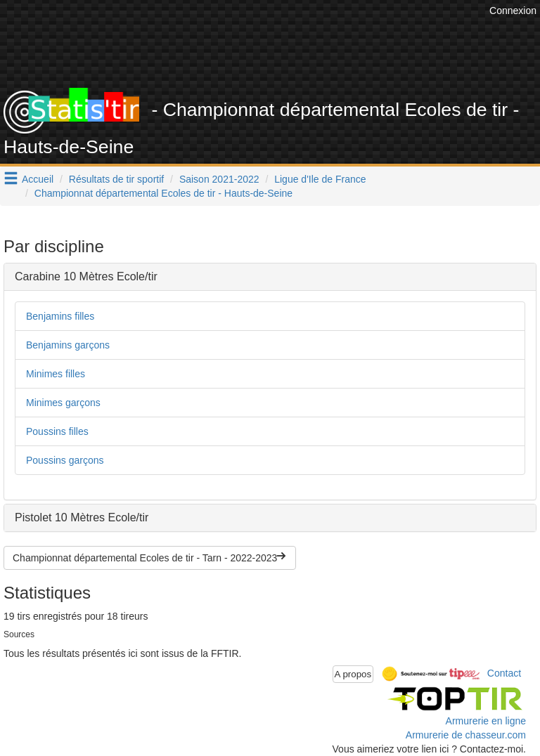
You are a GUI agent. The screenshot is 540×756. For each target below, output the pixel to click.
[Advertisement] (281, 53)
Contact (504, 673)
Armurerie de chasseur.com (466, 735)
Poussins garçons (65, 460)
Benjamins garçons (68, 345)
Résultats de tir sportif (116, 179)
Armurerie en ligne (486, 721)
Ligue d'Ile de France (320, 179)
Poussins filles (57, 431)
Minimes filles (56, 374)
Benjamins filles (60, 316)
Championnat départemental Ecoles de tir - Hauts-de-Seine (163, 193)
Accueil (38, 179)
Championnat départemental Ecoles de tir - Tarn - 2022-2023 (150, 558)
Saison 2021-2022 (219, 179)
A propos (353, 674)
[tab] (270, 277)
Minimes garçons (63, 403)
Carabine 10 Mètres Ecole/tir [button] (86, 276)
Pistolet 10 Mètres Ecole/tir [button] (82, 517)
